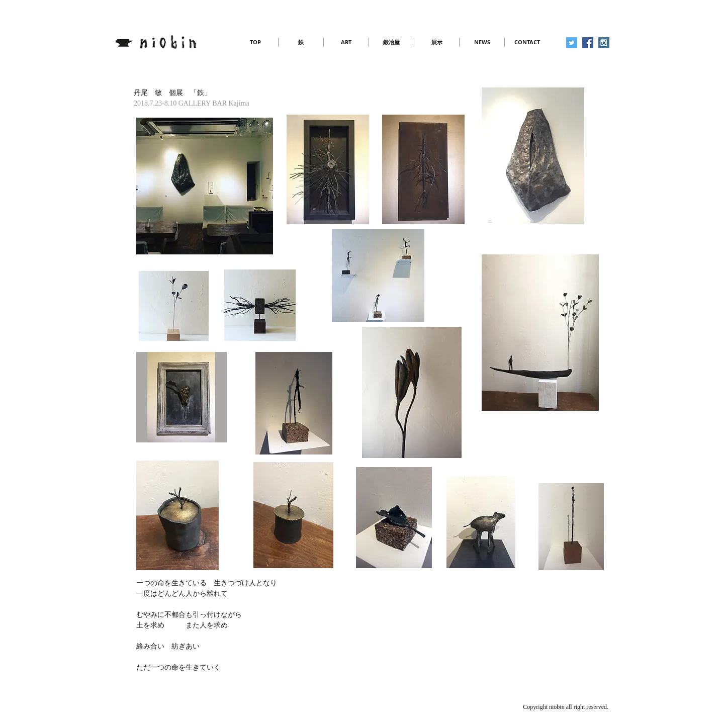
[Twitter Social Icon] (572, 43)
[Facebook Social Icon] (588, 43)
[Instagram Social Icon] (604, 43)
